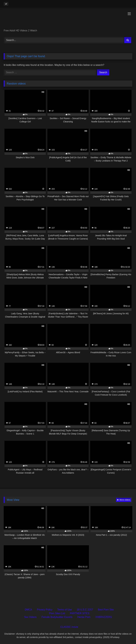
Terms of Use (65, 610)
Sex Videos (30, 617)
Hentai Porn (84, 617)
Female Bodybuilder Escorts (57, 617)
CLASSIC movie (69, 627)
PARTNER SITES (80, 613)
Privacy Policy (45, 610)
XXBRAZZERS (104, 617)
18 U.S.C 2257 (85, 610)
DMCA (28, 610)
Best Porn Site (106, 610)
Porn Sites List (57, 613)
